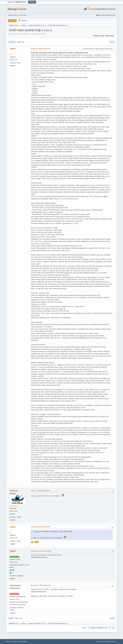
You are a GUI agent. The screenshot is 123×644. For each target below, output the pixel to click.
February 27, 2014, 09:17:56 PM (40, 49)
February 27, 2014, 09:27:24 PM (40, 527)
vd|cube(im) (15, 585)
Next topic (110, 36)
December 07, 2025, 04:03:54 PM (41, 585)
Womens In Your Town (39, 596)
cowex (13, 49)
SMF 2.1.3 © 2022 (11, 641)
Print (112, 42)
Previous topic (99, 36)
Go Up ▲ (114, 641)
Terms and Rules (105, 641)
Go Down (12, 42)
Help (98, 641)
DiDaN (13, 551)
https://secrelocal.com (39, 591)
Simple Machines (22, 641)
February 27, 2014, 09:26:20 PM (40, 491)
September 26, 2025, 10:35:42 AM (41, 551)
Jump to (84, 628)
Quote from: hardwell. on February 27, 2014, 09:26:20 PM (53, 532)
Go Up (11, 618)
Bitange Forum (17, 9)
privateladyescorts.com (39, 557)
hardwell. (14, 491)
